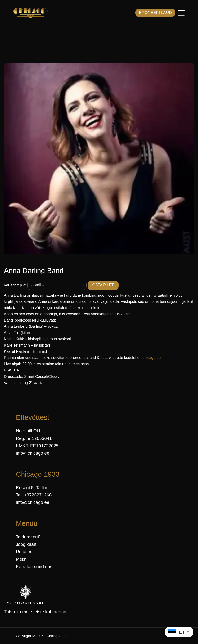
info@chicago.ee (33, 453)
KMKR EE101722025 (37, 446)
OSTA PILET (103, 285)
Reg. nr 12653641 (34, 438)
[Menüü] (181, 13)
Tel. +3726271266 (34, 495)
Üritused (24, 552)
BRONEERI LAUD (155, 13)
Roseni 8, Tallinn (32, 488)
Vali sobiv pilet (15, 285)
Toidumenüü (28, 537)
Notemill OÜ (28, 431)
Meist (21, 559)
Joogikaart (26, 544)
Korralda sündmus (34, 566)
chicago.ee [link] (152, 358)
